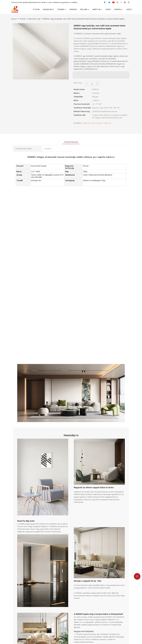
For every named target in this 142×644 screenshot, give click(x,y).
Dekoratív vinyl (34, 19)
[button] (132, 9)
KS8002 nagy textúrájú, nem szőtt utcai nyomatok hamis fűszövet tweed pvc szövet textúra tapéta (84, 19)
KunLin (14, 19)
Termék (23, 19)
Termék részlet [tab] (71, 142)
